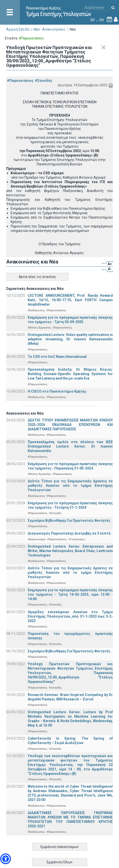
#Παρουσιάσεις (20, 81)
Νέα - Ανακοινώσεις (50, 29)
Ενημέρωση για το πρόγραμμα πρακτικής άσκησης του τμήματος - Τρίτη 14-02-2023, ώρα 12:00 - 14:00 (70, 594)
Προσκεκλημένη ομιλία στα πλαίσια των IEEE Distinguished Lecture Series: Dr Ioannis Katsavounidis (70, 446)
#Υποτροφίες (77, 539)
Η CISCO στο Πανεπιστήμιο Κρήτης (57, 391)
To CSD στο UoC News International (57, 357)
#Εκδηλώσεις (36, 310)
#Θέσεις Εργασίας (39, 328)
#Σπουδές (44, 81)
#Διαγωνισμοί (37, 539)
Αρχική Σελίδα (18, 29)
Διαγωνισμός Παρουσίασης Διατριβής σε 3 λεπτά (69, 533)
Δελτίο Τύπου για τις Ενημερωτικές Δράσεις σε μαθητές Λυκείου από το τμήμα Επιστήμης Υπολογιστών (70, 486)
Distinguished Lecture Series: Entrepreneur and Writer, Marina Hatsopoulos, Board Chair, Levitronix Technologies (70, 551)
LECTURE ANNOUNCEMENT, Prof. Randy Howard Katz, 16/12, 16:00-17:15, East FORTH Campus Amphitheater (70, 300)
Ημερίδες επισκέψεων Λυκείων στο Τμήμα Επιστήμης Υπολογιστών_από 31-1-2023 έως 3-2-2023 (70, 616)
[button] (6, 859)
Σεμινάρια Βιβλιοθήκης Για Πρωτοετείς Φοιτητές (69, 521)
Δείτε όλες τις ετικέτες (37, 277)
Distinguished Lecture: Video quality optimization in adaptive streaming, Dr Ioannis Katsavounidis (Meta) (70, 339)
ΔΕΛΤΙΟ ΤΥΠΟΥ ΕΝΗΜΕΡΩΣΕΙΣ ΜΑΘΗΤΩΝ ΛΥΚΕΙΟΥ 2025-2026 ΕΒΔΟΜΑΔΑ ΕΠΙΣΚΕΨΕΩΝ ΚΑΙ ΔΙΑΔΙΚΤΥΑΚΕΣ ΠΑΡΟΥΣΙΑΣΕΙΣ (70, 425)
